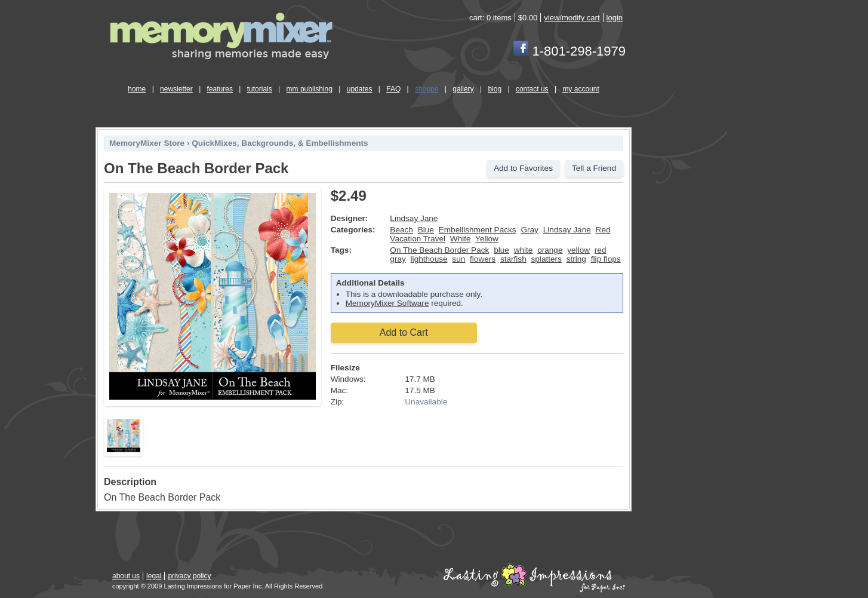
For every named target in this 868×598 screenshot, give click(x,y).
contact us (532, 89)
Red (603, 230)
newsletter (176, 89)
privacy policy (189, 576)
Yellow (487, 239)
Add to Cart (404, 332)
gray (398, 259)
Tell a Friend (594, 168)
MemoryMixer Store (147, 143)
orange (550, 250)
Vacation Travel (418, 239)
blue (501, 250)
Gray (529, 230)
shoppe (427, 89)
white (524, 250)
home (137, 89)
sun (458, 259)
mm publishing (310, 89)
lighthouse (429, 259)
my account (581, 89)
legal (154, 576)
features (220, 89)
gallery (463, 89)
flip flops (606, 259)
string (576, 259)
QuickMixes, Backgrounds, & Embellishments (280, 143)
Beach (401, 230)
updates (360, 89)
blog (495, 89)
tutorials (260, 89)
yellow (578, 250)
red (601, 250)
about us (126, 576)
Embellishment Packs (478, 230)
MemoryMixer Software (387, 303)
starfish (513, 259)
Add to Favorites (523, 168)
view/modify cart (572, 18)
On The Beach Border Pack (439, 250)
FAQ (393, 89)
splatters (547, 259)
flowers (483, 259)
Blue (426, 230)
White (461, 239)
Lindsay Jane (414, 218)
